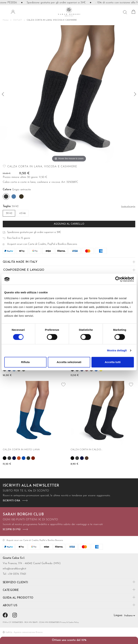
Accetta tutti (113, 362)
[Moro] (87, 458)
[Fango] (21, 196)
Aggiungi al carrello (69, 224)
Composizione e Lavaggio (24, 270)
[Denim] (14, 196)
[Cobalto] (24, 458)
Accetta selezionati (69, 362)
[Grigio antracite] (6, 196)
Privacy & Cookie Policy (69, 622)
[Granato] (33, 458)
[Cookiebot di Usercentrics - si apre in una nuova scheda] (118, 279)
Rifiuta (25, 362)
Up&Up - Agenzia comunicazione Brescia (24, 632)
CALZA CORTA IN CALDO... (87, 450)
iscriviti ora (11, 501)
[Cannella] (19, 458)
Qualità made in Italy (20, 262)
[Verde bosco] (28, 458)
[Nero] (5, 458)
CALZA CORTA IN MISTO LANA (21, 450)
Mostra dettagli (117, 350)
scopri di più (12, 530)
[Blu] (14, 458)
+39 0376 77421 (17, 574)
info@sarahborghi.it (14, 569)
